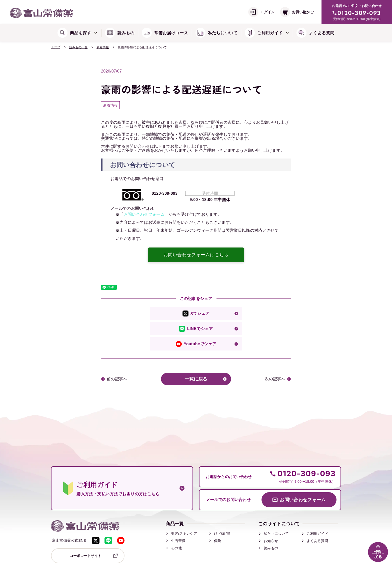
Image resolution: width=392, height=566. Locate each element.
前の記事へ (117, 379)
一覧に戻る (196, 379)
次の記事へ (275, 379)
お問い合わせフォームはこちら (196, 255)
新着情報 (103, 47)
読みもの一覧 (78, 47)
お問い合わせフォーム (144, 214)
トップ (56, 47)
